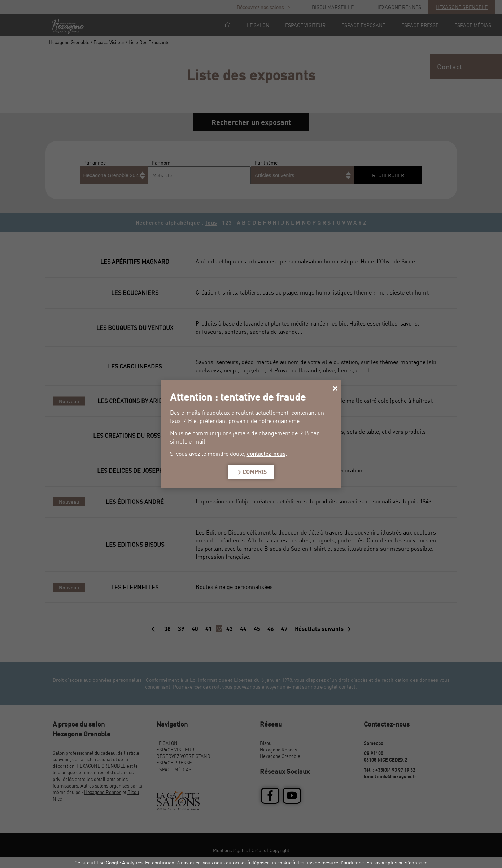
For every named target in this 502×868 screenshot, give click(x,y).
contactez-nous (266, 454)
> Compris (251, 472)
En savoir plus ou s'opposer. (397, 862)
